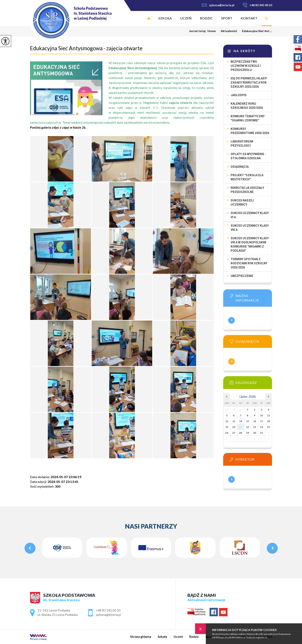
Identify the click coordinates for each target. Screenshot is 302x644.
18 (268, 421)
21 (241, 427)
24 (261, 427)
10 (261, 415)
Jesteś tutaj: (198, 31)
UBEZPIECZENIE (242, 276)
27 (234, 433)
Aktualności (226, 31)
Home (212, 31)
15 (248, 421)
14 (241, 421)
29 (248, 433)
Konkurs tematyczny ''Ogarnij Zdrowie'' (248, 118)
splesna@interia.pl (218, 5)
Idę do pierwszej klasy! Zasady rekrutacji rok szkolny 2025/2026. (249, 83)
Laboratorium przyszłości (242, 144)
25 (268, 427)
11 (268, 415)
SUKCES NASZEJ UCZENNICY (242, 202)
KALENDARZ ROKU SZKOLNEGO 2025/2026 (247, 106)
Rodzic (206, 18)
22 (248, 427)
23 (255, 427)
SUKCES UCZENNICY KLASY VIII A (250, 228)
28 (241, 433)
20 (234, 427)
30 (255, 433)
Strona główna (149, 19)
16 (255, 421)
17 (261, 421)
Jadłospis (239, 95)
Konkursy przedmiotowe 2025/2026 (250, 131)
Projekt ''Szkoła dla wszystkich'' (247, 177)
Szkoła (165, 18)
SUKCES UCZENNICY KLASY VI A (250, 215)
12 (227, 421)
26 (227, 433)
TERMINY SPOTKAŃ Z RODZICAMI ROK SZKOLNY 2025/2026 (249, 263)
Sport (227, 18)
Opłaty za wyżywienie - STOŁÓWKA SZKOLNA (248, 156)
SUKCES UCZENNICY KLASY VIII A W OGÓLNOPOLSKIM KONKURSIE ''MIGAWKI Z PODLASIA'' (250, 244)
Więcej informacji (231, 320)
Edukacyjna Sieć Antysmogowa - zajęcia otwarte (86, 48)
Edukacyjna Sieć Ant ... (255, 31)
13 (234, 421)
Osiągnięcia (240, 167)
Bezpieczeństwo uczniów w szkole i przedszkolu (246, 66)
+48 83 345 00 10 (257, 5)
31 (261, 433)
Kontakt (249, 18)
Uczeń (186, 18)
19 (227, 427)
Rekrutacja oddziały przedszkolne (247, 190)
